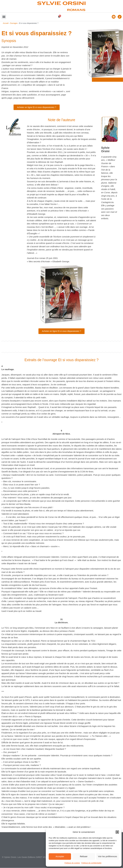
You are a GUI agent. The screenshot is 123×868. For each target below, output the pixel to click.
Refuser (84, 856)
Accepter (60, 856)
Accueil (6, 23)
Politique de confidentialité (91, 863)
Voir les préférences (108, 856)
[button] (117, 832)
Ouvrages (14, 23)
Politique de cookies (72, 863)
